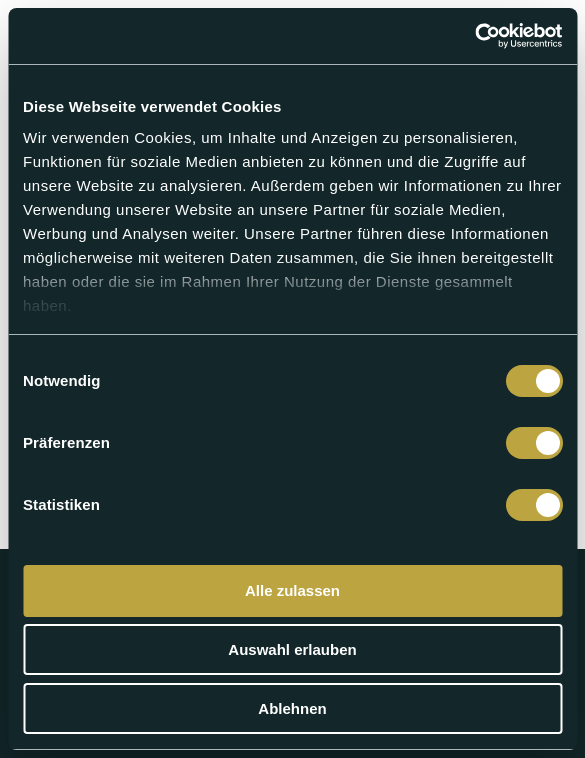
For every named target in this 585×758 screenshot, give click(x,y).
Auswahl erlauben (292, 649)
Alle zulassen (292, 590)
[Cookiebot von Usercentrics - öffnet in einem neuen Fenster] (474, 36)
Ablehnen (292, 708)
